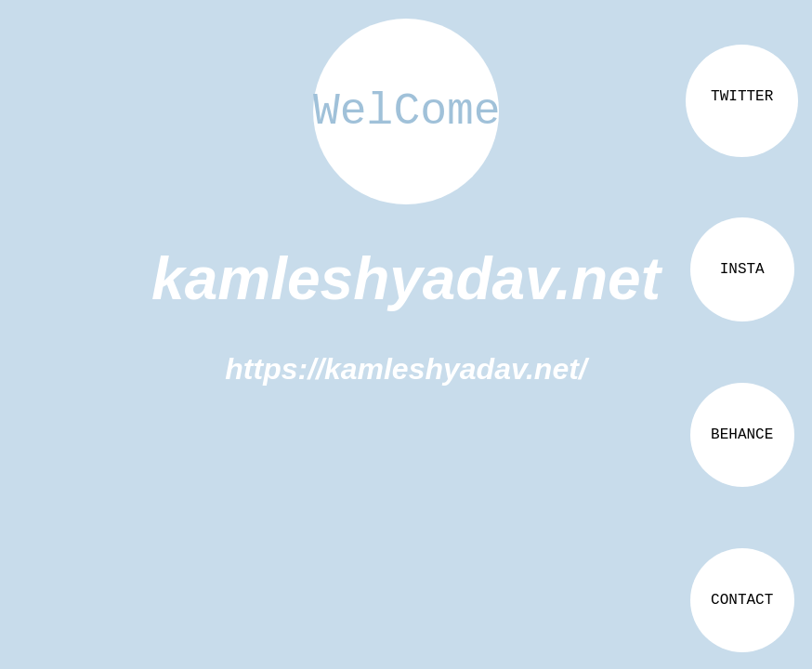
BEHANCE (742, 435)
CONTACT (742, 600)
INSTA (742, 269)
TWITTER (742, 97)
